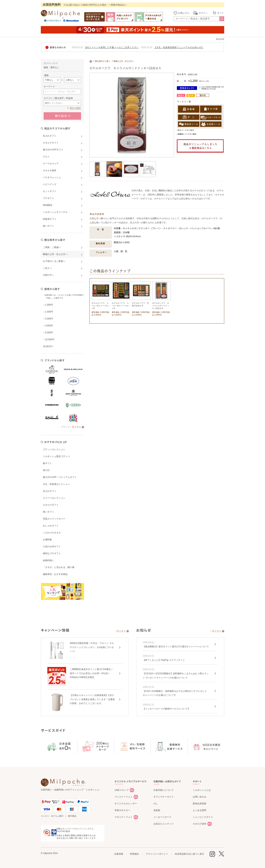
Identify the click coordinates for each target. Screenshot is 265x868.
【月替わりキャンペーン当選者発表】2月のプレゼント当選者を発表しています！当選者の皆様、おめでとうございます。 (92, 699)
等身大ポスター (122, 810)
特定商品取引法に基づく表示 (189, 854)
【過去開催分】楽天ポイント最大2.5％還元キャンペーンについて (176, 647)
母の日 (46, 470)
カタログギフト (51, 505)
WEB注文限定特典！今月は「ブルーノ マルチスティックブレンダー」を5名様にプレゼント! (92, 647)
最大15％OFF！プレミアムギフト (60, 477)
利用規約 (134, 854)
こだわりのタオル (52, 533)
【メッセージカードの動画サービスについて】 (166, 709)
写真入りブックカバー (54, 519)
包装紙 (157, 810)
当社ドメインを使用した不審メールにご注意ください (112, 47)
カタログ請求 (199, 824)
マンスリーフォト (124, 797)
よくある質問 (199, 810)
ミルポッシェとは (202, 790)
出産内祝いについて (164, 790)
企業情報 (119, 854)
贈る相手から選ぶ (103, 61)
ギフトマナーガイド (164, 797)
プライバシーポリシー (157, 854)
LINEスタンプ (122, 790)
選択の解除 (75, 108)
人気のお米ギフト (52, 547)
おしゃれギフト (51, 526)
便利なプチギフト (52, 553)
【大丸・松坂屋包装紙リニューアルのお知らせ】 (179, 47)
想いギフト (48, 512)
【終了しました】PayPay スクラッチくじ (164, 660)
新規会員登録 (199, 804)
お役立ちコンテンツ (164, 824)
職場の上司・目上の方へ (124, 61)
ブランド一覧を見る (71, 427)
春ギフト (47, 463)
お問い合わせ (199, 797)
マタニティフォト (124, 817)
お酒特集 (47, 540)
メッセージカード (162, 817)
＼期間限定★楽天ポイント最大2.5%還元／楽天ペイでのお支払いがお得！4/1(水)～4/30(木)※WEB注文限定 (91, 673)
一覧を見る (120, 631)
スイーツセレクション (54, 498)
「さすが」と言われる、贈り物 (59, 567)
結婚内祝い (48, 560)
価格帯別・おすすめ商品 (55, 574)
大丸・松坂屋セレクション (56, 484)
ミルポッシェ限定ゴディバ (56, 456)
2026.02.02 (77, 47)
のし (156, 804)
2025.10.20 (147, 47)
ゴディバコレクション (54, 449)
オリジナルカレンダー (126, 804)
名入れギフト (50, 491)
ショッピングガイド (203, 817)
